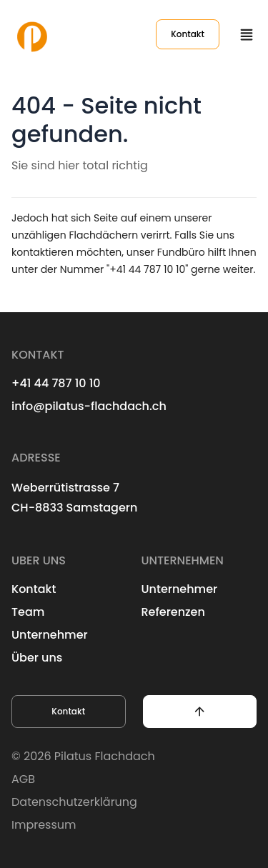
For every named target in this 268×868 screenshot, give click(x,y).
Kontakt (188, 34)
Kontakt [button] (68, 711)
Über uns (37, 658)
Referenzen (173, 612)
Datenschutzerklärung (74, 802)
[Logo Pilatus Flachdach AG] (32, 34)
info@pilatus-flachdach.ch (89, 406)
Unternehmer (50, 635)
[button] (200, 712)
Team (28, 612)
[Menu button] (247, 34)
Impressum (44, 825)
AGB (23, 779)
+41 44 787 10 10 (56, 383)
